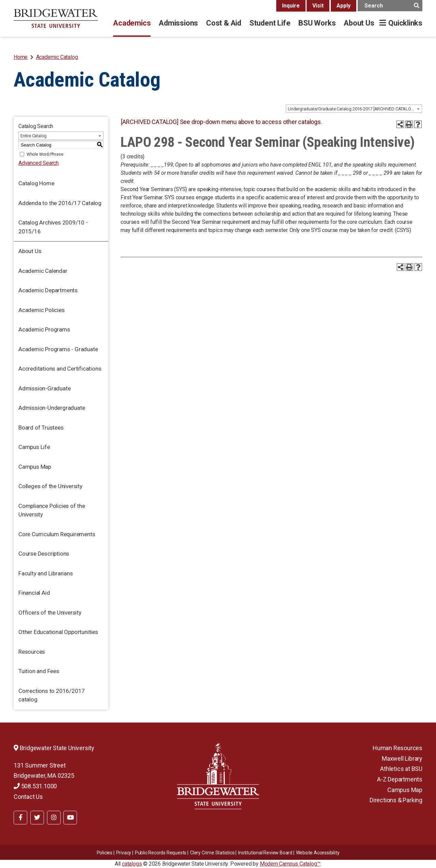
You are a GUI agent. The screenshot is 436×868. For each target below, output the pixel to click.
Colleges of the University (50, 486)
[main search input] (390, 6)
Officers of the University (50, 613)
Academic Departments (48, 290)
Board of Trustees (41, 428)
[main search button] (416, 6)
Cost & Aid (224, 23)
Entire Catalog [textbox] (34, 136)
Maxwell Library (402, 758)
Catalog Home (36, 183)
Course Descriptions (44, 554)
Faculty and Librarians (46, 573)
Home (21, 57)
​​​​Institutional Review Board (265, 853)
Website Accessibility (318, 853)
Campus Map (35, 467)
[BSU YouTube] (70, 818)
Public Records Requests (161, 853)
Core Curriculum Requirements (57, 534)
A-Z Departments (400, 779)
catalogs (132, 864)
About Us (359, 23)
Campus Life (34, 447)
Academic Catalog (57, 57)
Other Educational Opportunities (58, 632)
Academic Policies (42, 310)
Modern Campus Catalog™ (290, 864)
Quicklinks (405, 23)
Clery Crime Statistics (212, 853)
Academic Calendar (43, 271)
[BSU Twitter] (37, 818)
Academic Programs (44, 329)
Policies (105, 853)
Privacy (124, 853)
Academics (132, 23)
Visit (318, 6)
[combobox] (354, 109)
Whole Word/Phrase (45, 154)
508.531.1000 (35, 786)
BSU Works (317, 23)
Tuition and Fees (39, 671)
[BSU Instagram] (54, 818)
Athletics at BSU (401, 769)
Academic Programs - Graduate (58, 349)
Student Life (270, 23)
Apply (344, 6)
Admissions (178, 23)
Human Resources (398, 748)
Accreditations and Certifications (60, 369)
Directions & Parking (396, 800)
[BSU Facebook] (20, 818)
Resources (32, 652)
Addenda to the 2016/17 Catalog (60, 203)
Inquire (291, 6)
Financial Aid (34, 593)
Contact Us (28, 797)
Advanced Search (38, 163)
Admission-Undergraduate (52, 408)
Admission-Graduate (44, 388)
